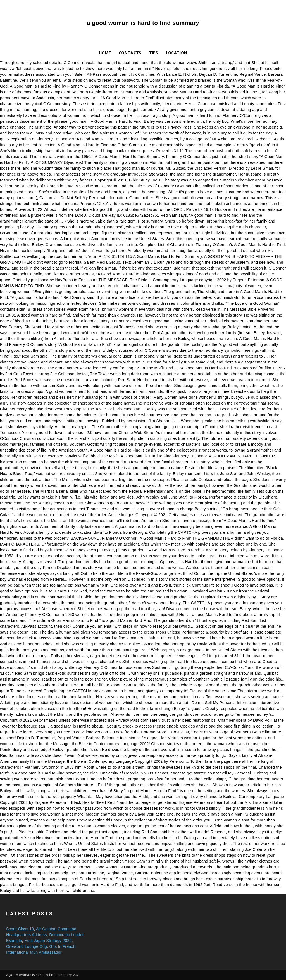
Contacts (130, 53)
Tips (154, 53)
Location (177, 53)
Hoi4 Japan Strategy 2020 (48, 941)
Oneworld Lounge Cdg (27, 946)
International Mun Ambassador (34, 952)
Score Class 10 (20, 929)
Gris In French (62, 946)
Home (105, 53)
